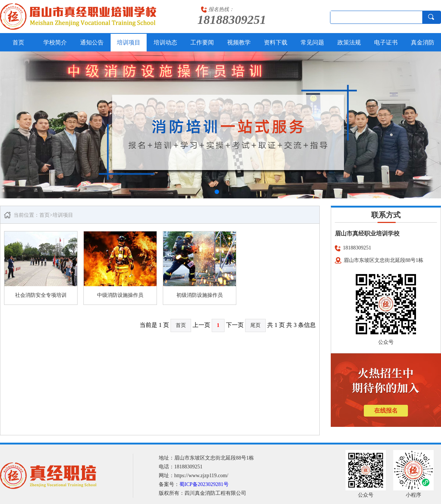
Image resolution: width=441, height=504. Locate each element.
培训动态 (165, 42)
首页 (18, 42)
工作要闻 (202, 42)
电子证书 (386, 42)
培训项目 (129, 42)
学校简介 (55, 42)
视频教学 (239, 42)
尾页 (255, 325)
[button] (217, 192)
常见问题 (312, 42)
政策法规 (349, 42)
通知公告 (92, 42)
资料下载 (276, 42)
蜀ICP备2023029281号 (204, 484)
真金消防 (423, 42)
